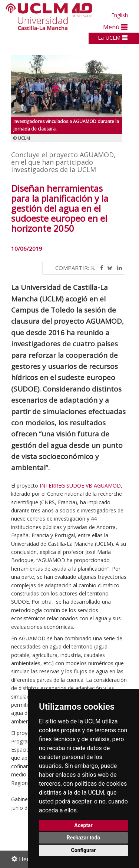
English (120, 15)
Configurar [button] (84, 850)
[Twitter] (93, 268)
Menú (115, 27)
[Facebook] (100, 268)
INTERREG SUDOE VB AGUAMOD (80, 486)
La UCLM (113, 37)
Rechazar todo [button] (84, 838)
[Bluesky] (108, 268)
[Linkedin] (118, 268)
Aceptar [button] (83, 825)
